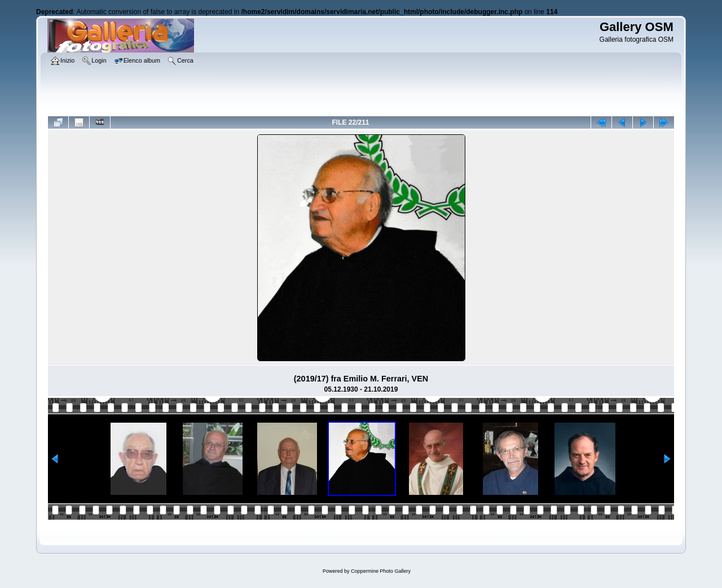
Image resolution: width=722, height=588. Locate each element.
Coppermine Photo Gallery (381, 571)
